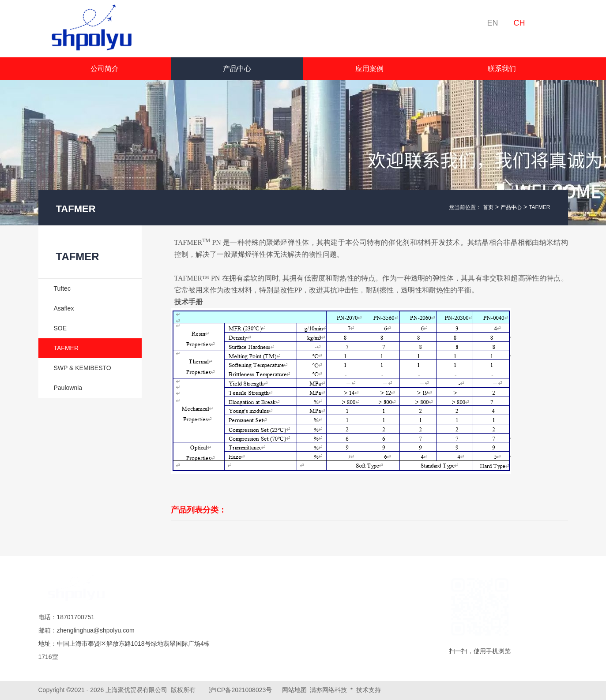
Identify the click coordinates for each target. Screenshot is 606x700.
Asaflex (64, 308)
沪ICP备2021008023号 (240, 690)
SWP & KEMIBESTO (83, 368)
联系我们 (502, 69)
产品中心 (237, 69)
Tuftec (62, 288)
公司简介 (105, 69)
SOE (60, 328)
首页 (488, 207)
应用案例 (369, 69)
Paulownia (68, 388)
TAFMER (539, 207)
